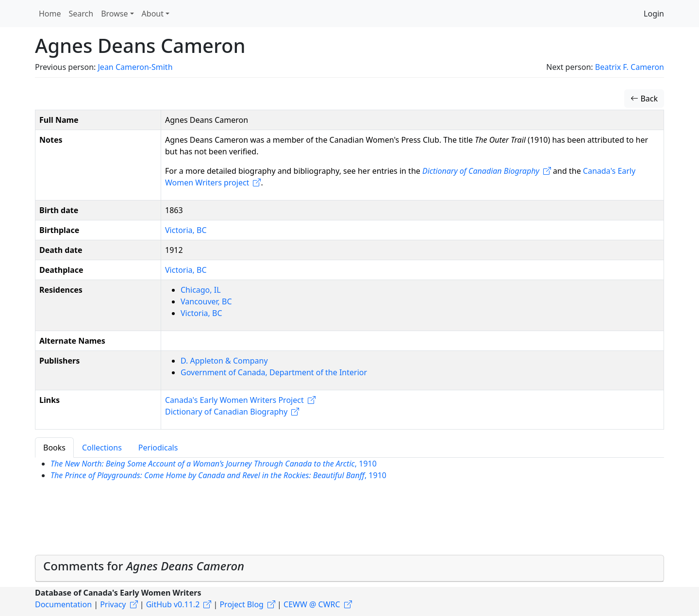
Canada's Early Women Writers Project (234, 400)
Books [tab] (54, 448)
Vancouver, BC (206, 301)
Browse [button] (114, 14)
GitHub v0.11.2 (173, 604)
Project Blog (241, 604)
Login (654, 14)
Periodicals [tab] (158, 448)
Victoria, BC (186, 230)
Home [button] (50, 14)
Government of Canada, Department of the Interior (274, 372)
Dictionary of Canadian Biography (481, 171)
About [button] (153, 14)
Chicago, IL (201, 290)
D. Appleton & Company (224, 361)
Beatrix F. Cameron (630, 67)
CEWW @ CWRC (312, 604)
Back (644, 99)
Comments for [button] (144, 566)
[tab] (349, 568)
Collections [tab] (102, 448)
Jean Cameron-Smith (135, 67)
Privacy (113, 604)
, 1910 (214, 464)
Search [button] (81, 14)
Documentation (63, 604)
